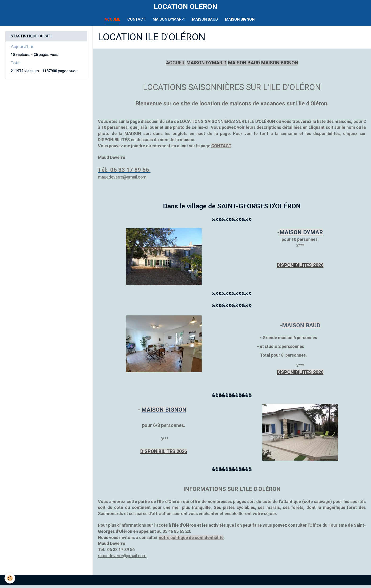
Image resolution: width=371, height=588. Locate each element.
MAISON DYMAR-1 (169, 22)
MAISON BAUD (205, 22)
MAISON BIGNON (240, 22)
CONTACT (136, 22)
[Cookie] (10, 578)
